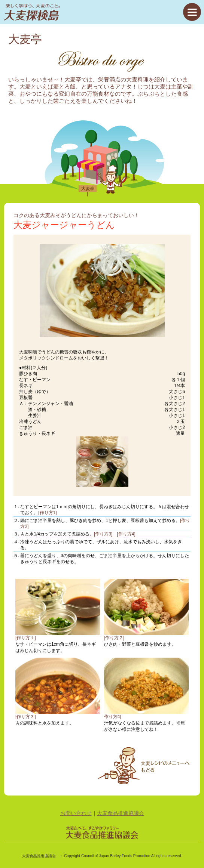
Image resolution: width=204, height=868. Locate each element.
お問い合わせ (76, 813)
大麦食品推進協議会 (121, 813)
